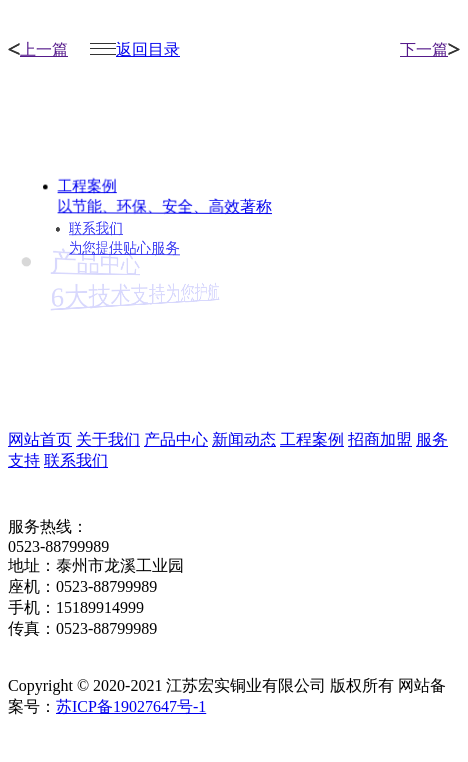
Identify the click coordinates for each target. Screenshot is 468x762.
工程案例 (312, 439)
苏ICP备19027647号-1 (131, 706)
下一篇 (430, 49)
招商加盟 (380, 439)
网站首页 (40, 439)
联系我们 (76, 460)
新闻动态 (244, 439)
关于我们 (108, 439)
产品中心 (176, 439)
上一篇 (38, 49)
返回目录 (135, 49)
